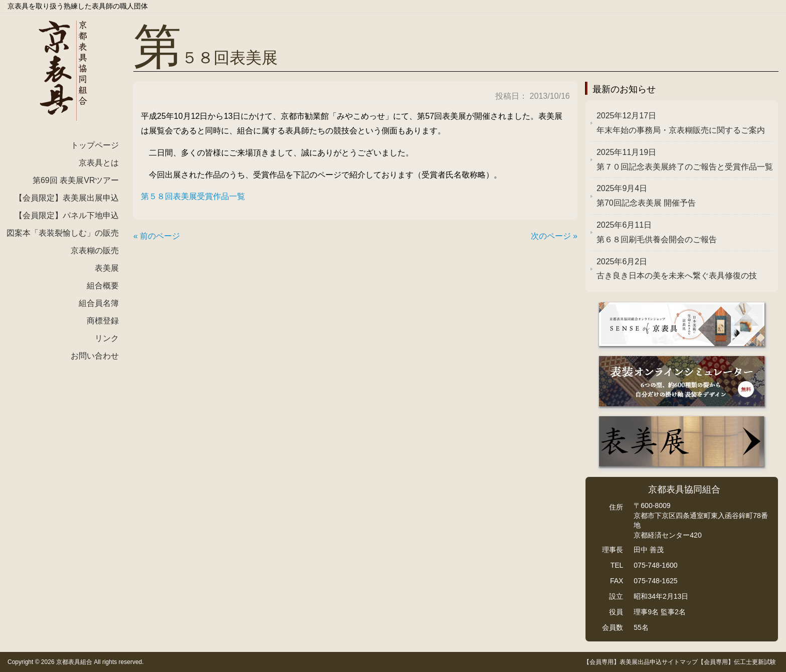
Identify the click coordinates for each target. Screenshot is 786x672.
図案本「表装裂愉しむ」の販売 (63, 233)
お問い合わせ (95, 356)
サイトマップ (680, 662)
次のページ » (554, 236)
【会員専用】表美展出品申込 (623, 662)
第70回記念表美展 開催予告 (646, 196)
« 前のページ (157, 236)
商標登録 (103, 321)
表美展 (107, 268)
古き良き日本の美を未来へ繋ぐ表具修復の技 (677, 269)
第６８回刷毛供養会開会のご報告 (657, 232)
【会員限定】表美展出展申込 (67, 198)
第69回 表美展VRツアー (76, 180)
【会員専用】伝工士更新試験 (737, 662)
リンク (107, 338)
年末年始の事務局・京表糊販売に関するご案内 (681, 123)
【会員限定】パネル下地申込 (67, 215)
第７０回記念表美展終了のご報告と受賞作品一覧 (685, 159)
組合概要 (103, 286)
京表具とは (99, 163)
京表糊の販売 (95, 250)
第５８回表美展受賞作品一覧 (193, 196)
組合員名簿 (99, 303)
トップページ (95, 145)
